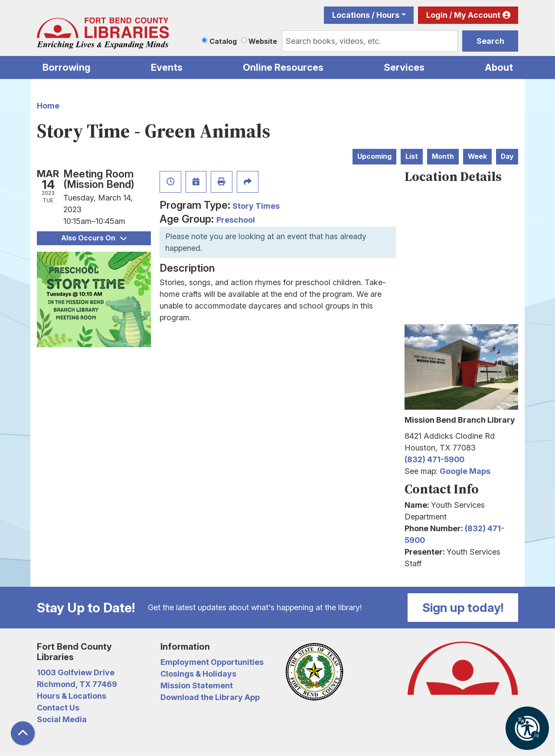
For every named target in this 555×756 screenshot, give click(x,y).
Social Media (62, 719)
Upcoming (374, 156)
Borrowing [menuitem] (67, 67)
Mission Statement (197, 685)
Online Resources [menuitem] (283, 67)
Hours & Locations (72, 696)
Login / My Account (463, 15)
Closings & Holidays (198, 674)
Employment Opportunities (212, 662)
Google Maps (465, 471)
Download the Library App (210, 697)
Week (477, 156)
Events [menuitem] (167, 67)
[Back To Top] (23, 733)
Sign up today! (463, 608)
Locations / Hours (366, 15)
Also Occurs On (94, 238)
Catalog (223, 41)
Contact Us (58, 708)
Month (443, 156)
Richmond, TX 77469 (77, 684)
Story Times (256, 206)
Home (48, 106)
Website (263, 41)
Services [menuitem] (404, 67)
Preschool (236, 220)
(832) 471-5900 (434, 459)
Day (507, 156)
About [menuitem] (499, 67)
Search (490, 41)
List (412, 156)
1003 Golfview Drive (76, 672)
